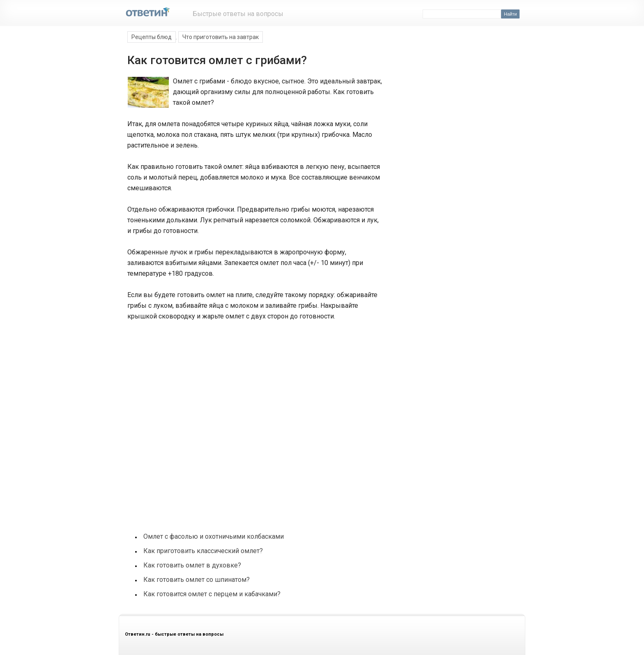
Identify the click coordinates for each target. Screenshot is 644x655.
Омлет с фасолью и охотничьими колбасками (214, 536)
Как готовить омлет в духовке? (192, 565)
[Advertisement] (188, 381)
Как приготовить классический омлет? (203, 551)
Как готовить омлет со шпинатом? (197, 580)
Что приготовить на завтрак (221, 37)
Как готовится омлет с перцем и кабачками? (212, 594)
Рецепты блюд (152, 37)
